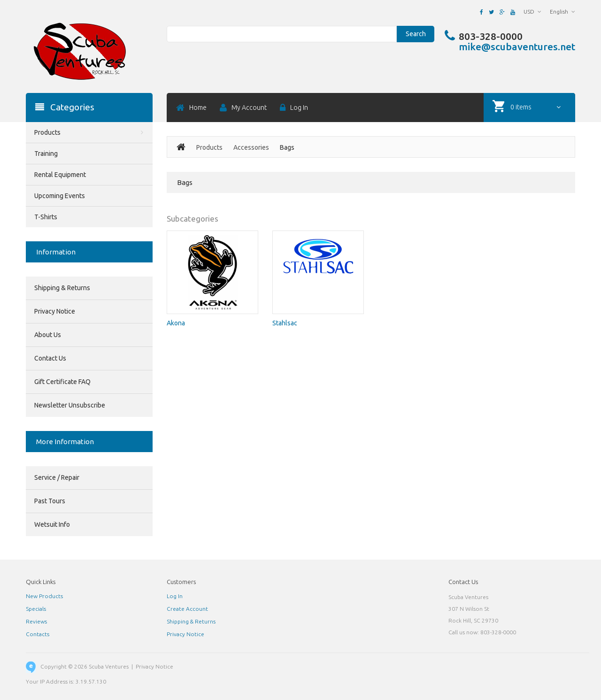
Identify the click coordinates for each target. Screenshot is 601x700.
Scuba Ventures (109, 666)
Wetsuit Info (52, 524)
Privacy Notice (55, 311)
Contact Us (50, 358)
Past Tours (50, 501)
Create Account (187, 609)
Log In (175, 596)
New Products (44, 596)
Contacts (38, 634)
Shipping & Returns (62, 288)
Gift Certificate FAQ (62, 382)
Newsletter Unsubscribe (70, 405)
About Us (48, 335)
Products (209, 147)
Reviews (36, 621)
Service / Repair (57, 477)
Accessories (251, 147)
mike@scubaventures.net (517, 46)
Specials (36, 609)
